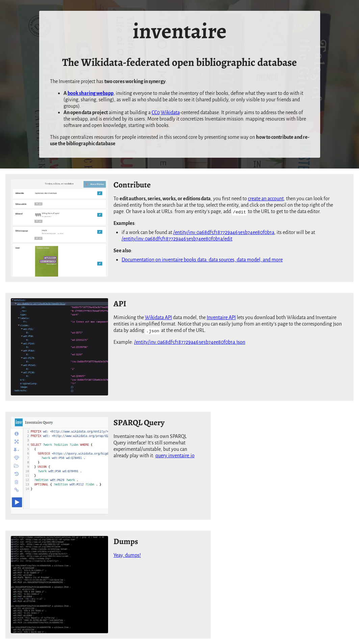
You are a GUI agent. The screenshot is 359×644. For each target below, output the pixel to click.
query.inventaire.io (175, 456)
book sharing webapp (91, 93)
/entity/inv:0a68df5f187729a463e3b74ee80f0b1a (224, 233)
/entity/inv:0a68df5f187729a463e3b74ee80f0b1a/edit (177, 239)
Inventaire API (221, 318)
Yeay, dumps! (127, 555)
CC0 (156, 113)
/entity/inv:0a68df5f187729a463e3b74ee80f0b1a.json (190, 342)
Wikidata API (158, 318)
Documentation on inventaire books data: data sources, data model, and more (202, 260)
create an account (266, 199)
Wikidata (170, 113)
